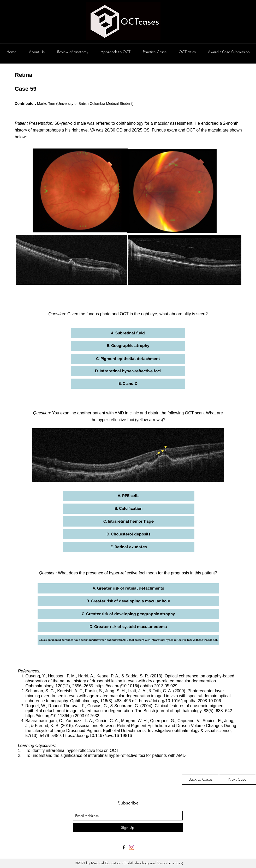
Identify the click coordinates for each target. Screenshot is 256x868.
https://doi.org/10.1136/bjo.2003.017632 (62, 716)
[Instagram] (132, 847)
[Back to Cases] (200, 779)
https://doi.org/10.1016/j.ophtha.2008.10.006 (180, 701)
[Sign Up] (128, 828)
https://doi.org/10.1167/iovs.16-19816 (97, 736)
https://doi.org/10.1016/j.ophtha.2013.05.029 (136, 686)
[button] (128, 333)
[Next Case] (237, 779)
